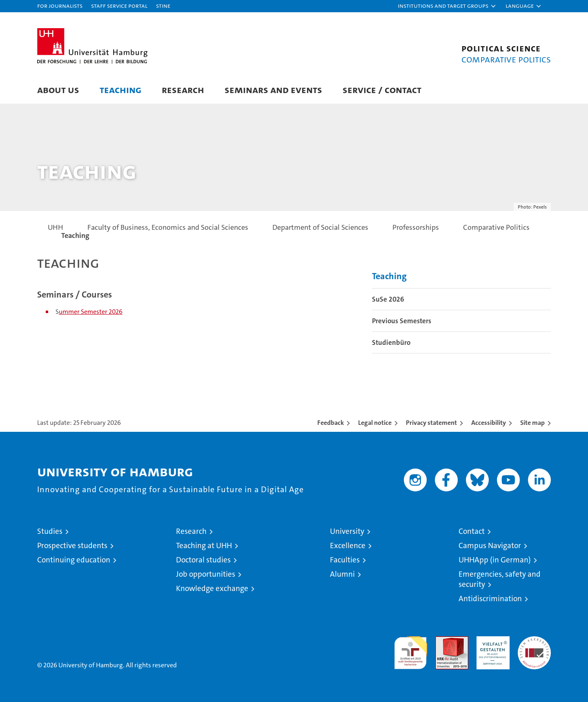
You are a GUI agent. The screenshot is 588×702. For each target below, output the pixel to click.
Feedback (331, 423)
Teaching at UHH (204, 545)
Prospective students (72, 545)
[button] (447, 6)
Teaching (120, 90)
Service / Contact (382, 90)
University (347, 531)
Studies (50, 531)
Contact (472, 531)
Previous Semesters (402, 321)
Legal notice (375, 423)
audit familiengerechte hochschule (411, 649)
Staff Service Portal (119, 6)
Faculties (345, 560)
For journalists (60, 6)
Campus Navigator (490, 545)
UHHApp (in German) (495, 560)
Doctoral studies (203, 560)
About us (58, 90)
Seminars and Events (273, 90)
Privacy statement (431, 423)
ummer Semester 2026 (91, 312)
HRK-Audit (491, 641)
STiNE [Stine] (163, 6)
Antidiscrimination (490, 599)
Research (183, 90)
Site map (532, 423)
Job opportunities (206, 574)
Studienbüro (391, 342)
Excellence (348, 545)
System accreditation (534, 645)
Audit (443, 641)
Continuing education (74, 560)
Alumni (342, 574)
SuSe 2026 (388, 299)
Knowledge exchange (212, 588)
